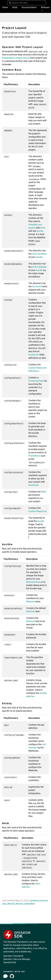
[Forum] (5, 976)
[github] (12, 976)
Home (5, 8)
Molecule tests (33, 582)
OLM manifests (39, 254)
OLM (43, 228)
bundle (40, 231)
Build (15, 8)
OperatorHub (10, 963)
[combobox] (27, 3)
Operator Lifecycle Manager (17, 959)
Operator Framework (13, 956)
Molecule (31, 602)
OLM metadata (39, 267)
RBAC (44, 492)
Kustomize (34, 355)
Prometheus (34, 456)
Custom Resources (37, 511)
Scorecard (37, 287)
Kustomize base (36, 381)
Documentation (29, 8)
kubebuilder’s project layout (16, 58)
